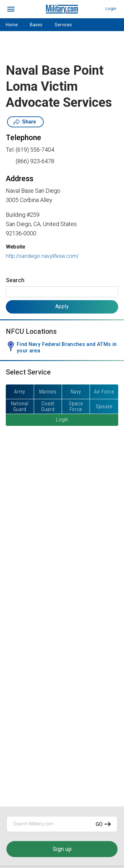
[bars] (11, 9)
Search (15, 280)
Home (12, 25)
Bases (36, 25)
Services (63, 25)
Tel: (10, 150)
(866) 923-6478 (35, 161)
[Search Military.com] (62, 824)
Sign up (62, 849)
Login (111, 8)
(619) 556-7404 (35, 150)
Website (15, 247)
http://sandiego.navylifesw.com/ (42, 256)
